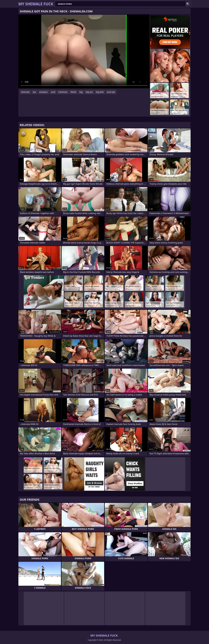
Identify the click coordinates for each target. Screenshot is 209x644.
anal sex (111, 92)
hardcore (63, 92)
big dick (100, 92)
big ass (89, 92)
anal (53, 92)
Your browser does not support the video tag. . (84, 52)
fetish (73, 92)
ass (34, 92)
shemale (25, 92)
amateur (43, 92)
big (81, 92)
